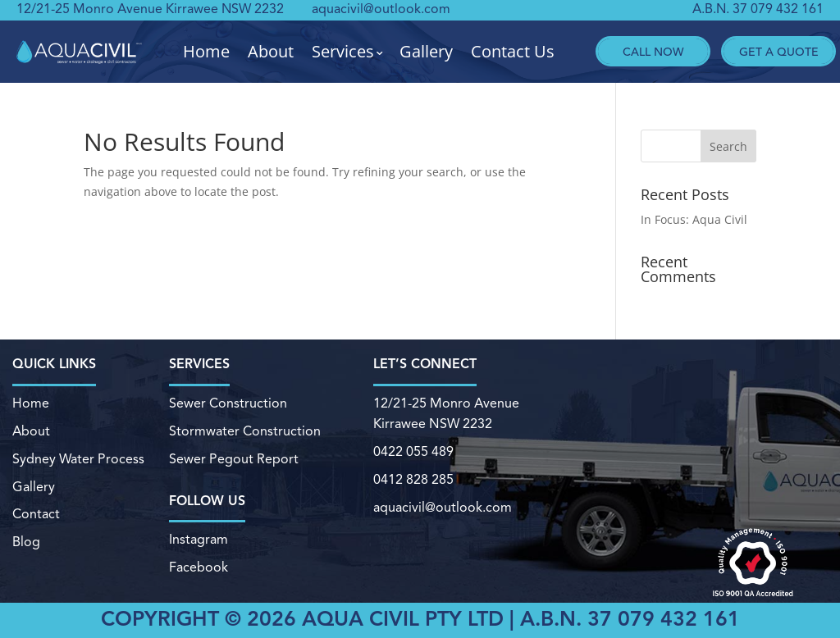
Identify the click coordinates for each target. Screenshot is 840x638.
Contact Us (513, 52)
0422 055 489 (413, 453)
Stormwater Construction (245, 431)
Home (206, 52)
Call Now (653, 51)
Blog (26, 542)
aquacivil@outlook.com (381, 10)
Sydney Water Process (78, 459)
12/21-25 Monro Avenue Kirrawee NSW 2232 (150, 10)
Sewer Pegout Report (233, 459)
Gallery (426, 52)
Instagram (199, 540)
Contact (36, 514)
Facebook (199, 568)
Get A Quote (778, 51)
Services (343, 52)
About (271, 52)
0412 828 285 (413, 480)
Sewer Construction (228, 404)
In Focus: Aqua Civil (694, 219)
